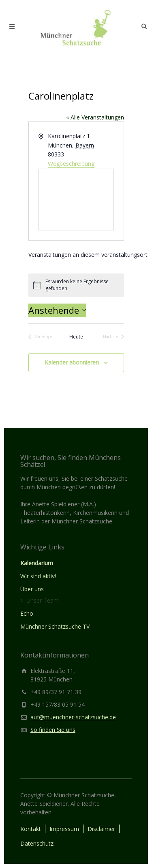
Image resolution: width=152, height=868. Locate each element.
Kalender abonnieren (72, 362)
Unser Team (43, 600)
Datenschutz (37, 843)
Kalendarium (37, 563)
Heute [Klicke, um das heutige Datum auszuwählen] (76, 337)
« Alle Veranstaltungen (95, 117)
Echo (27, 613)
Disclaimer (101, 829)
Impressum (64, 829)
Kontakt (31, 829)
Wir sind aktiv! (38, 576)
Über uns (32, 589)
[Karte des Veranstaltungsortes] (76, 200)
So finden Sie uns (53, 730)
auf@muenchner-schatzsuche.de (73, 717)
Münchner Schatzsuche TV (55, 626)
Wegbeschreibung (71, 164)
